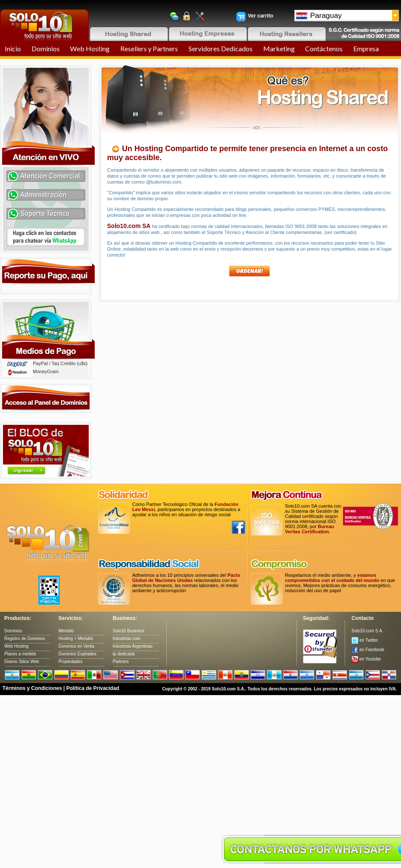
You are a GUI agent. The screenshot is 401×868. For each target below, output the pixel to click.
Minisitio (66, 631)
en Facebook (368, 650)
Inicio (13, 48)
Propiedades (70, 662)
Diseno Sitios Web (22, 662)
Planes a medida (20, 654)
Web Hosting (90, 48)
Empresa (366, 48)
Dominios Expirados (77, 654)
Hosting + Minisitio (76, 639)
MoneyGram (46, 371)
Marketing (279, 48)
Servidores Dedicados (221, 48)
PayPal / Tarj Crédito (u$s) (60, 363)
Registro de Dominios (25, 639)
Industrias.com (126, 639)
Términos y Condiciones (32, 688)
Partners (121, 662)
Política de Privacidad (93, 688)
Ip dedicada (124, 654)
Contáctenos (324, 48)
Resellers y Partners (149, 48)
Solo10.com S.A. (367, 631)
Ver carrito (260, 16)
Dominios (46, 48)
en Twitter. (365, 640)
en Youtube (366, 659)
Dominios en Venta (76, 646)
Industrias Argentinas (132, 646)
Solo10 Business (129, 631)
